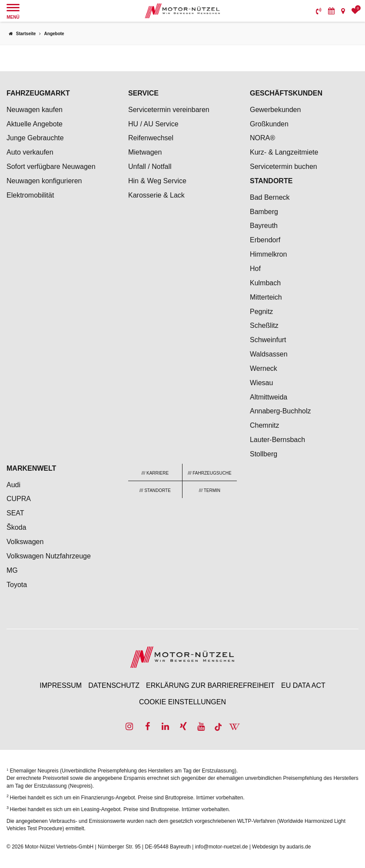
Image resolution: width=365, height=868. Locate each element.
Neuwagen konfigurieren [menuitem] (44, 181)
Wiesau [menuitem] (261, 383)
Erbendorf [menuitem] (265, 240)
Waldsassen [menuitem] (269, 354)
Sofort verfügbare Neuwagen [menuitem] (51, 167)
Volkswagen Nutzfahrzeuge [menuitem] (49, 556)
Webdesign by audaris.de (281, 847)
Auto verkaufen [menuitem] (30, 152)
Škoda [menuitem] (16, 527)
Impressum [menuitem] (61, 685)
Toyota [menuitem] (17, 585)
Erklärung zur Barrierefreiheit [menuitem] (210, 685)
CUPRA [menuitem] (19, 499)
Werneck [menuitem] (264, 368)
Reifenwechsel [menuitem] (151, 138)
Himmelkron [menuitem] (268, 254)
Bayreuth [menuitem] (264, 226)
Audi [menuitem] (13, 485)
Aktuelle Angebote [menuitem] (35, 124)
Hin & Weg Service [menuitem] (157, 181)
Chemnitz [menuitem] (265, 425)
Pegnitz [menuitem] (261, 312)
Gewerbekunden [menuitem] (275, 110)
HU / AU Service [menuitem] (153, 124)
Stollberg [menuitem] (264, 454)
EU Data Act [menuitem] (303, 685)
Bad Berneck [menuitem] (270, 197)
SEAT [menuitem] (15, 513)
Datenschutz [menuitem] (114, 685)
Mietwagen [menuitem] (145, 152)
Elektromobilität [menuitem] (30, 195)
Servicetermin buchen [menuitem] (284, 167)
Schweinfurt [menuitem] (268, 340)
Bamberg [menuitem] (264, 212)
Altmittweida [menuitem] (269, 397)
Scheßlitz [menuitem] (264, 325)
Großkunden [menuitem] (269, 124)
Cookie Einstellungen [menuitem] (182, 702)
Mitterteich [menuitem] (266, 297)
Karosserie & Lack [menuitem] (156, 195)
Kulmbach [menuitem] (265, 283)
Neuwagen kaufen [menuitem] (35, 110)
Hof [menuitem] (255, 269)
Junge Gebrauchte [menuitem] (35, 138)
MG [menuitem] (12, 570)
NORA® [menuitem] (263, 138)
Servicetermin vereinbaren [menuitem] (169, 110)
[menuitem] (319, 11)
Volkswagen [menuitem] (25, 542)
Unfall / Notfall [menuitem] (150, 167)
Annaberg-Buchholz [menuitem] (280, 411)
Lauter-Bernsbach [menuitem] (277, 440)
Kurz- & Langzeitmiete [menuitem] (284, 152)
